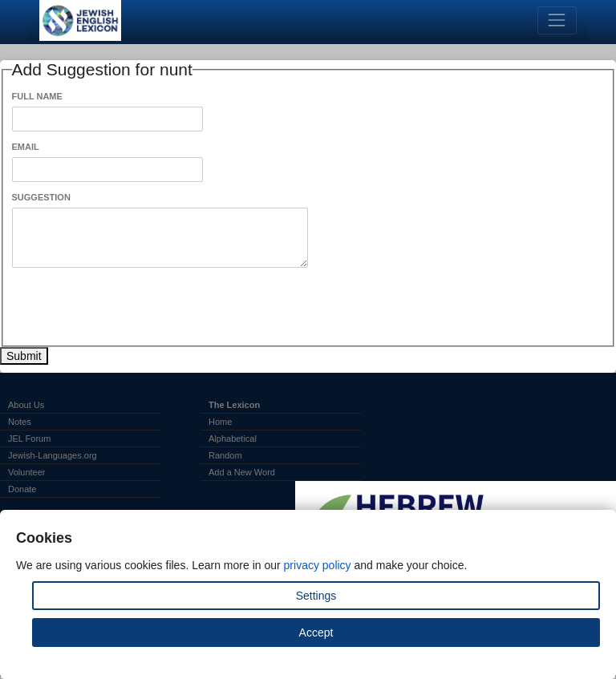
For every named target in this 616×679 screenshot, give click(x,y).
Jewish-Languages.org (53, 455)
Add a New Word (242, 472)
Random (225, 455)
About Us (26, 405)
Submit (24, 356)
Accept (316, 633)
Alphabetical (233, 439)
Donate (22, 489)
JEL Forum (29, 439)
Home (220, 422)
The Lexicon (234, 405)
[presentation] (134, 307)
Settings (316, 596)
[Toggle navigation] (557, 20)
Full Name (37, 96)
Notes (20, 422)
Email (26, 147)
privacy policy (318, 565)
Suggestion (41, 197)
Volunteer (26, 472)
